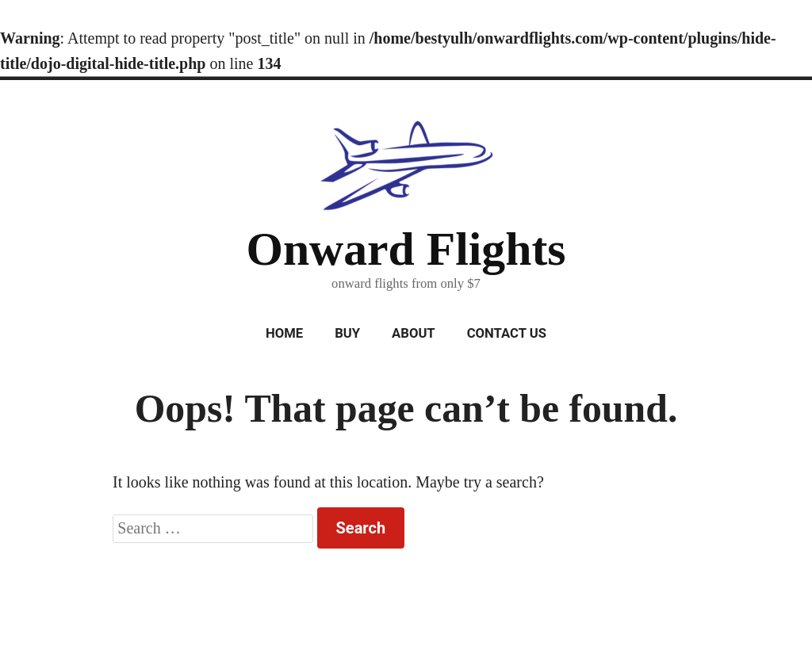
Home (284, 333)
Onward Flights (406, 249)
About (414, 333)
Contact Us (507, 333)
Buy (347, 333)
